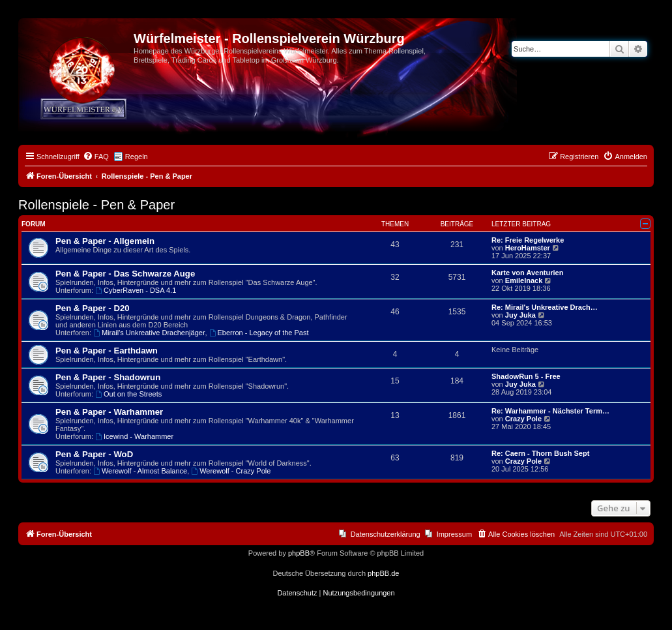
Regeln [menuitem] (137, 157)
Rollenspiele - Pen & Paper (96, 205)
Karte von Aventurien (527, 273)
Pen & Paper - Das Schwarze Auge (125, 274)
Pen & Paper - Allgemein (105, 241)
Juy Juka (520, 315)
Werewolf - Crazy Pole (231, 471)
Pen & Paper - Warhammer (109, 412)
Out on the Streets (128, 394)
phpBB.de (383, 573)
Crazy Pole (523, 419)
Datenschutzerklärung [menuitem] (386, 534)
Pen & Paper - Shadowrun (108, 377)
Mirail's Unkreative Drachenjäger (149, 333)
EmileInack (524, 280)
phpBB (299, 553)
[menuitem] (96, 157)
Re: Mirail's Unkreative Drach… (545, 307)
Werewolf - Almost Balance (140, 471)
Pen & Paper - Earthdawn (107, 351)
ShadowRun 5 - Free (526, 376)
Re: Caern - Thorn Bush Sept (540, 453)
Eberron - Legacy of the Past (259, 333)
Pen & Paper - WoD (94, 454)
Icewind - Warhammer (134, 436)
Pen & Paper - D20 (93, 308)
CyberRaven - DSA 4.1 (136, 290)
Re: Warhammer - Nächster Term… (550, 411)
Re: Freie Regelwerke (528, 240)
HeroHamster (528, 248)
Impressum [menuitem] (454, 534)
